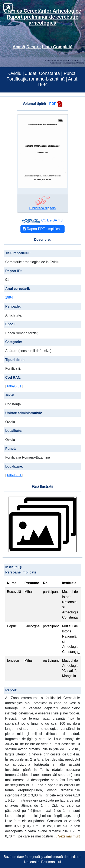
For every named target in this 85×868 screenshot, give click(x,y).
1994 (9, 297)
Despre (33, 47)
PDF (56, 104)
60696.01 (14, 386)
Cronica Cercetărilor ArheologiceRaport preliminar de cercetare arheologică (42, 17)
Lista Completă (57, 47)
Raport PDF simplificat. (42, 229)
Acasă (19, 47)
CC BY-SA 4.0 (42, 220)
